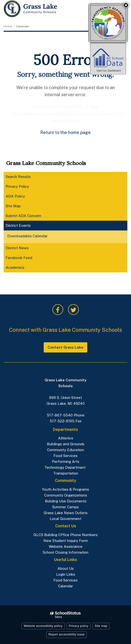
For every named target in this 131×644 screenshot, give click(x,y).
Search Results (18, 177)
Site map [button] (101, 626)
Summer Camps (65, 507)
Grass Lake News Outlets (66, 513)
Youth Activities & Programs (65, 489)
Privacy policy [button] (79, 626)
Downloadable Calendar (34, 237)
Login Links (66, 574)
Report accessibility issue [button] (67, 634)
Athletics (66, 438)
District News (17, 248)
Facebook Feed (26, 259)
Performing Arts (66, 462)
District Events (18, 225)
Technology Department (65, 467)
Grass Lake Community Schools (46, 163)
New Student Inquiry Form (66, 541)
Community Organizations (66, 495)
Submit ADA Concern (23, 216)
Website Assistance (66, 546)
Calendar (65, 586)
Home (8, 26)
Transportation (66, 473)
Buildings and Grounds (66, 444)
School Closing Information (65, 552)
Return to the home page (65, 132)
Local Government (65, 519)
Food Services (65, 456)
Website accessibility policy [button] (43, 626)
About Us (66, 568)
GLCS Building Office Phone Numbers (65, 535)
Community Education (65, 450)
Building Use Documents (66, 501)
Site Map (13, 206)
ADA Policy (15, 196)
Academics (22, 268)
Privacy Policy (17, 186)
